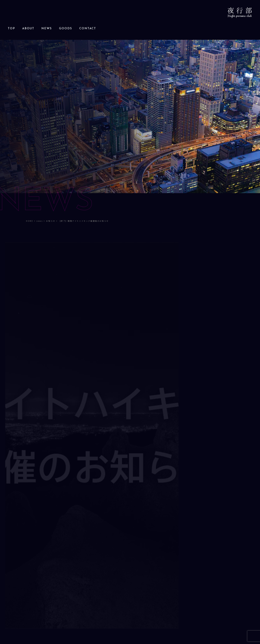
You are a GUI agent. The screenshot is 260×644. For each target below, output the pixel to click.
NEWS (47, 29)
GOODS (66, 29)
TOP (11, 29)
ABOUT (28, 29)
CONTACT (88, 29)
